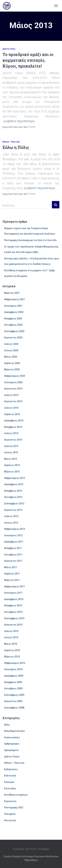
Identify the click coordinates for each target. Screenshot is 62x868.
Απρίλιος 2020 (12, 363)
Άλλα (7, 725)
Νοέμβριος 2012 (13, 491)
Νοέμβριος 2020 (13, 319)
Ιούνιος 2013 (11, 452)
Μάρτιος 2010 (12, 657)
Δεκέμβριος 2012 (14, 484)
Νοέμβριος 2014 (13, 427)
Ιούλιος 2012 (11, 516)
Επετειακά (10, 776)
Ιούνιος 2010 (11, 637)
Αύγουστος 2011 (13, 561)
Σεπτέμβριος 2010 (14, 618)
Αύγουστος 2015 (13, 401)
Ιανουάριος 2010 (13, 669)
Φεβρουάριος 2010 (15, 663)
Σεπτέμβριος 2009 (14, 695)
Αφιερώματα (11, 750)
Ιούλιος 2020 (11, 344)
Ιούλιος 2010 (11, 631)
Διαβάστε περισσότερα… (20, 121)
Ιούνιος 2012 (11, 523)
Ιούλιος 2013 (11, 446)
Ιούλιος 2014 (11, 433)
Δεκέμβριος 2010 (14, 599)
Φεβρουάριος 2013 (15, 478)
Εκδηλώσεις (11, 769)
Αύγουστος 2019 (13, 389)
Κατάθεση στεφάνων (16, 795)
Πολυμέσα (10, 814)
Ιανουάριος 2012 (13, 535)
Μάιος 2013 (11, 459)
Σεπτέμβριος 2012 (14, 504)
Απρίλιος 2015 (12, 414)
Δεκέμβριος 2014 (14, 421)
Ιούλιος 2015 (11, 408)
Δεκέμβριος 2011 (14, 542)
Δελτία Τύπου (9, 49)
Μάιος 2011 (11, 567)
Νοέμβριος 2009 (13, 682)
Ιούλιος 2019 (11, 395)
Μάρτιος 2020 (12, 369)
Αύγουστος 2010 (13, 625)
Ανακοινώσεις (12, 737)
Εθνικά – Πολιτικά (11, 142)
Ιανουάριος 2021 (13, 306)
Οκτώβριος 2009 (13, 688)
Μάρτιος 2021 (12, 293)
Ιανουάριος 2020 (13, 382)
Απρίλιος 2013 (12, 465)
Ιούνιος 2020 (11, 350)
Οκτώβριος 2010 (13, 612)
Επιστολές (10, 788)
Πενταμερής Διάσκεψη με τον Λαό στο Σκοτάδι (30, 240)
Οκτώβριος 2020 (13, 325)
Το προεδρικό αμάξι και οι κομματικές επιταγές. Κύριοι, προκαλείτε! (28, 60)
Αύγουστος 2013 (13, 440)
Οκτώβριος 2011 (13, 555)
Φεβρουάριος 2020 (15, 376)
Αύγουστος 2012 (13, 510)
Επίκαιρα (9, 782)
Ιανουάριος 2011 (13, 593)
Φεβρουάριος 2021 (15, 299)
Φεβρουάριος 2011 (15, 586)
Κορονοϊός (10, 801)
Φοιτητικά (10, 820)
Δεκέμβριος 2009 (14, 676)
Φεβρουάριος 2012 (15, 529)
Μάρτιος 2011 (12, 580)
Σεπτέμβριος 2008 (14, 708)
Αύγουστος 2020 (13, 338)
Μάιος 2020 (11, 357)
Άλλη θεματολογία (14, 731)
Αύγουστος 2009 (13, 701)
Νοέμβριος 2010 (13, 606)
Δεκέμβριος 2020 (14, 312)
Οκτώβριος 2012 (13, 497)
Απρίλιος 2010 (12, 650)
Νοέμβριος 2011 (13, 548)
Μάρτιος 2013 (12, 472)
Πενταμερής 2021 (14, 807)
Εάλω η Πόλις (16, 147)
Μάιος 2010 (11, 644)
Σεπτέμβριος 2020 (14, 331)
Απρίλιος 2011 (12, 574)
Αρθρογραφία (12, 744)
